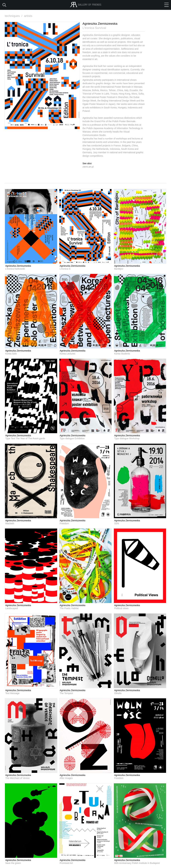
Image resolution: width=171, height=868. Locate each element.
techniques (14, 16)
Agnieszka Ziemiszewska (18, 266)
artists (28, 16)
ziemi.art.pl (88, 167)
